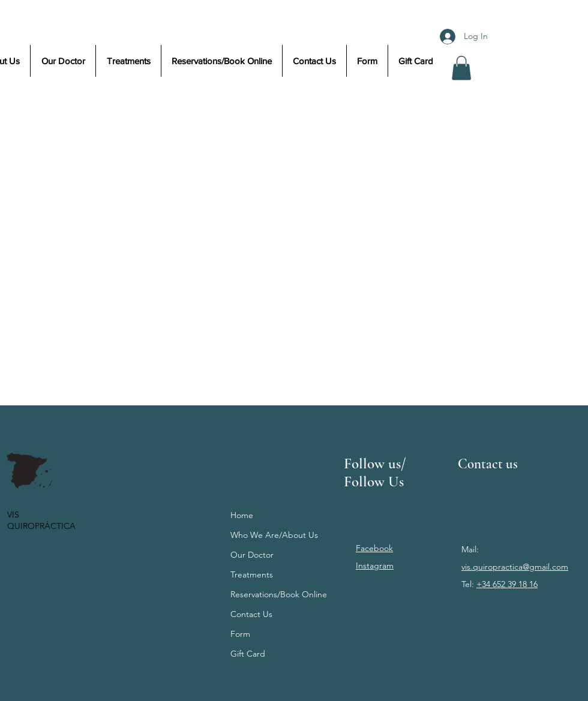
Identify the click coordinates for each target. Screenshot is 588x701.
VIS (14, 515)
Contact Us (251, 614)
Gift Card (248, 654)
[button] (461, 68)
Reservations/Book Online (279, 594)
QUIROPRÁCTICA (41, 526)
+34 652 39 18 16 (507, 584)
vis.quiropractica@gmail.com (515, 567)
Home (242, 515)
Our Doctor (252, 555)
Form (240, 634)
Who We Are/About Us (274, 535)
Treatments (252, 574)
